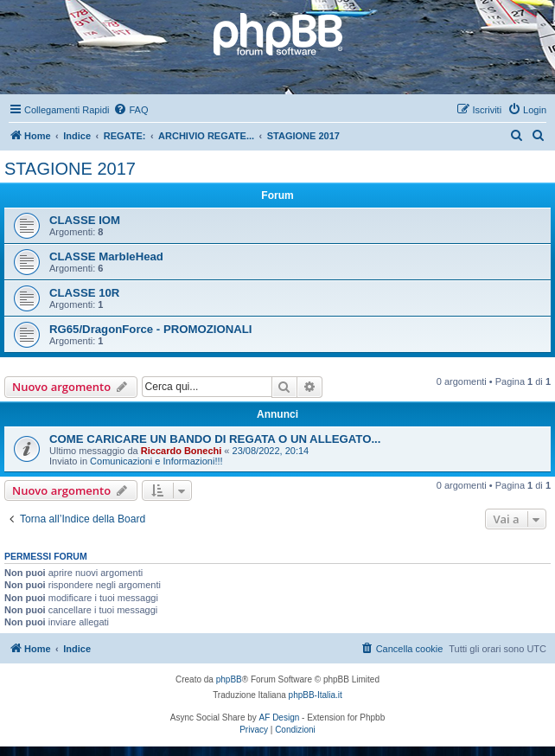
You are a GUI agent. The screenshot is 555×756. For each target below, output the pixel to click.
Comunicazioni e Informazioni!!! (156, 461)
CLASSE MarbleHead (106, 256)
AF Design (280, 718)
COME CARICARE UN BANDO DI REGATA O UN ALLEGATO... (215, 439)
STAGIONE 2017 (70, 169)
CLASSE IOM (85, 220)
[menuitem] (131, 110)
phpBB (229, 679)
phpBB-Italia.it (316, 695)
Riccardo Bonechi (182, 451)
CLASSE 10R (84, 293)
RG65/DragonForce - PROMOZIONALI (150, 329)
